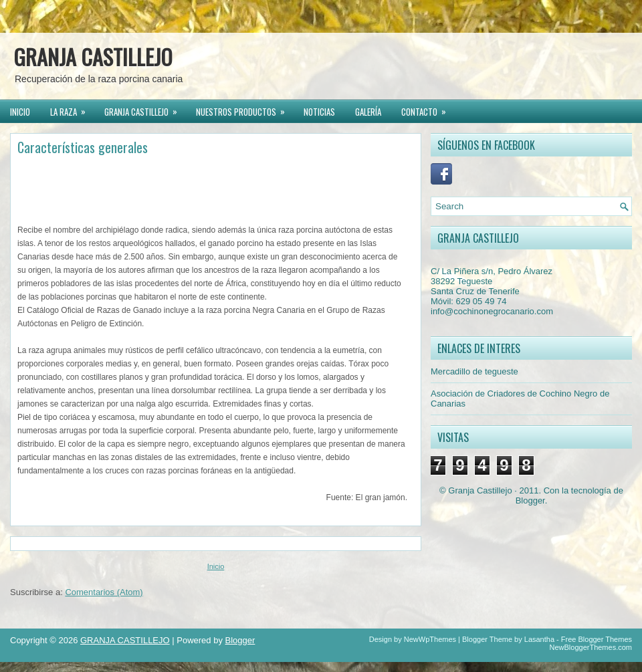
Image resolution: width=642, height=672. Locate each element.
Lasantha (539, 639)
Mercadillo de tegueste (474, 371)
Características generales (83, 147)
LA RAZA (72, 109)
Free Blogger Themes (597, 639)
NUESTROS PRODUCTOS (245, 109)
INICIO (20, 112)
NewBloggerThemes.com (591, 647)
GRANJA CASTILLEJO (93, 57)
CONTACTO (428, 109)
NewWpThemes (430, 639)
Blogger (530, 500)
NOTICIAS (319, 112)
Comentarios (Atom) (104, 592)
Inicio (216, 566)
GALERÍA (368, 112)
